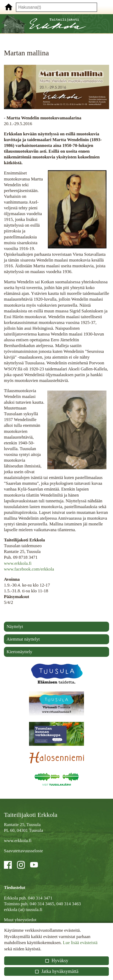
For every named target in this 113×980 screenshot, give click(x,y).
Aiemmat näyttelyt (23, 639)
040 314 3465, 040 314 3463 (55, 904)
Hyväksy (56, 961)
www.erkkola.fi (18, 563)
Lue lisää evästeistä (80, 943)
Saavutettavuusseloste (23, 851)
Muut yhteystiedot (20, 920)
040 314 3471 (40, 898)
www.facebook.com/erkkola (29, 569)
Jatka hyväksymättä (56, 971)
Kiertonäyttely (19, 652)
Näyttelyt (15, 627)
